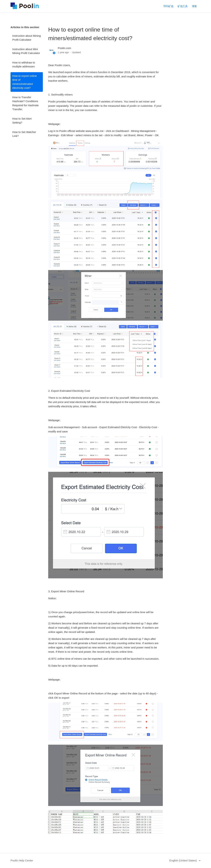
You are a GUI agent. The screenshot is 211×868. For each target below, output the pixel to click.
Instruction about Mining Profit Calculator (27, 38)
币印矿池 (168, 6)
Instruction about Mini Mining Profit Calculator (26, 51)
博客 (194, 6)
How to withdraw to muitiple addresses (24, 65)
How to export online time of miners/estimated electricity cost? (25, 82)
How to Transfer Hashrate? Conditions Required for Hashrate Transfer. (26, 103)
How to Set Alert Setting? (22, 121)
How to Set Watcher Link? (24, 134)
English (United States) (184, 860)
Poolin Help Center (22, 860)
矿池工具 (183, 6)
